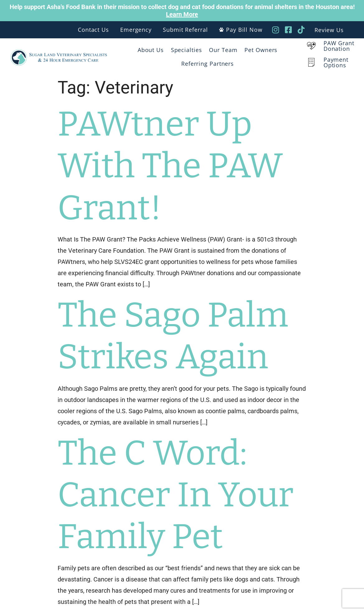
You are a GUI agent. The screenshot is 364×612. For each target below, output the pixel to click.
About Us (151, 50)
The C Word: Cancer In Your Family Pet (176, 495)
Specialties (187, 50)
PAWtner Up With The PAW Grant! (170, 166)
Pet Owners (261, 50)
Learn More (182, 14)
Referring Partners (208, 64)
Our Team (223, 50)
